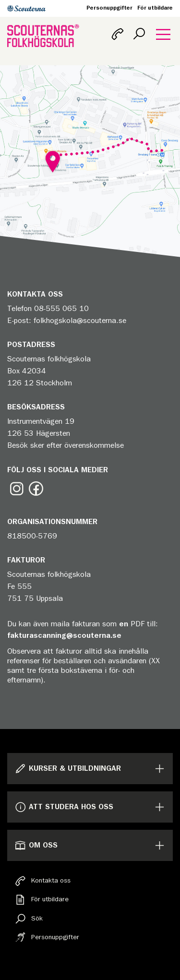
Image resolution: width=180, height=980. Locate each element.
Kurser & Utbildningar (68, 769)
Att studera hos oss (64, 807)
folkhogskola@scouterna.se (80, 321)
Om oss (36, 845)
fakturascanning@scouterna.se (64, 635)
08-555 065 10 (61, 309)
